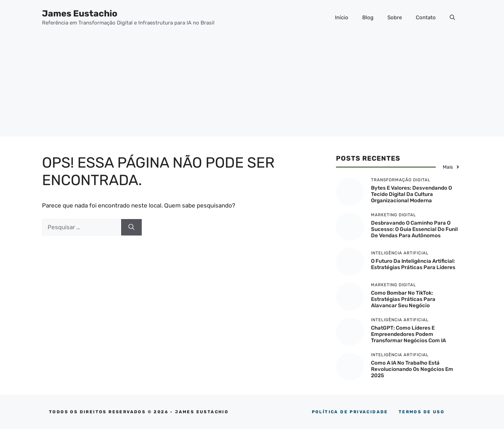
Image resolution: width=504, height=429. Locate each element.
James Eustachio (80, 13)
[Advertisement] (252, 87)
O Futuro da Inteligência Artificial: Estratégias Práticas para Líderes (413, 264)
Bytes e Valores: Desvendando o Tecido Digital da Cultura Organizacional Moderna (411, 194)
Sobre (395, 17)
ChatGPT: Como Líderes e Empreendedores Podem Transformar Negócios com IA (408, 334)
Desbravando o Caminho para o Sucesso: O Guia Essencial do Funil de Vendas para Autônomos (414, 229)
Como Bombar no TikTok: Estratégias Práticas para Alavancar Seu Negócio (403, 299)
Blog (368, 17)
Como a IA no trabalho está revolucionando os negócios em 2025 (412, 369)
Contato (426, 17)
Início (342, 17)
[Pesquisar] (131, 227)
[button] (452, 17)
